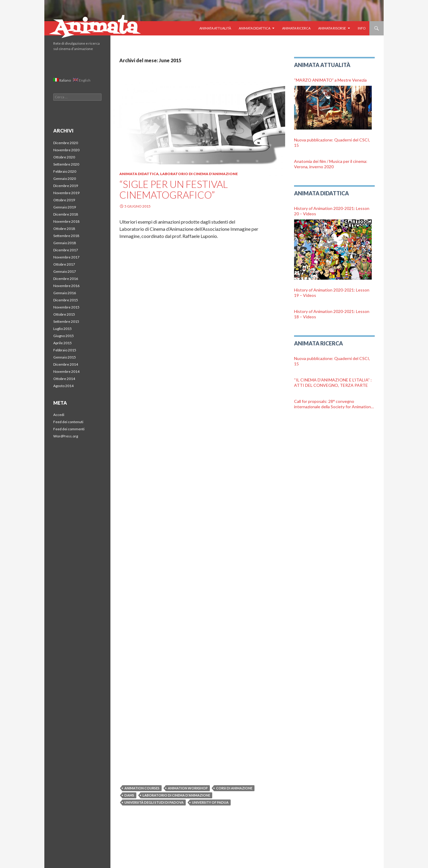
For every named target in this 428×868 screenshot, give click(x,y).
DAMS (129, 795)
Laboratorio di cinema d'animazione (176, 795)
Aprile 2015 (63, 343)
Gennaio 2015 (65, 357)
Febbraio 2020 (65, 171)
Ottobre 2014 (64, 379)
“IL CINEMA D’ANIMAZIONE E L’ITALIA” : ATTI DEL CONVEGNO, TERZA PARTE (333, 382)
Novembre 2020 (66, 150)
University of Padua (210, 802)
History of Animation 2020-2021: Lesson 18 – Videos (332, 314)
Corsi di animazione (234, 788)
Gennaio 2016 (65, 293)
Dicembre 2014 (66, 364)
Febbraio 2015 (65, 350)
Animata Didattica (254, 28)
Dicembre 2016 (66, 279)
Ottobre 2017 (64, 264)
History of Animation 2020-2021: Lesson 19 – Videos (332, 293)
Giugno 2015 (64, 336)
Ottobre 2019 (64, 200)
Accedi (59, 415)
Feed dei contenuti (68, 422)
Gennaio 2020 (65, 179)
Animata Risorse (332, 28)
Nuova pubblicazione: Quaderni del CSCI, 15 (332, 142)
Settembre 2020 (66, 164)
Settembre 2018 (66, 236)
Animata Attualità (215, 28)
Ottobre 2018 (64, 229)
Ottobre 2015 (64, 314)
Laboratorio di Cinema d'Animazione (199, 174)
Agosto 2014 (63, 386)
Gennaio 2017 (65, 271)
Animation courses (142, 788)
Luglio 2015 (63, 329)
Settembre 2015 (66, 321)
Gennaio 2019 (65, 207)
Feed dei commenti (69, 429)
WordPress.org (66, 436)
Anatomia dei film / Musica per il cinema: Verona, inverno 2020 (331, 164)
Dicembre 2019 (66, 186)
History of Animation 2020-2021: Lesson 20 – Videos (332, 211)
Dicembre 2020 (66, 143)
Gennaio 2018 (65, 243)
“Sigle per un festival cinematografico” (174, 189)
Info (362, 28)
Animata (95, 28)
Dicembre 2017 (66, 250)
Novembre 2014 (66, 371)
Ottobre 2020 (64, 157)
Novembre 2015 (66, 307)
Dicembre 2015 (66, 300)
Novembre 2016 (66, 286)
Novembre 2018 (66, 221)
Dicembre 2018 (66, 214)
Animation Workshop (188, 788)
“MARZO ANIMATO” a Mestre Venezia (330, 80)
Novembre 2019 (66, 193)
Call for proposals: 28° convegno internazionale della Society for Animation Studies (332, 404)
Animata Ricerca (296, 28)
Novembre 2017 (66, 257)
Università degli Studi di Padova (154, 802)
